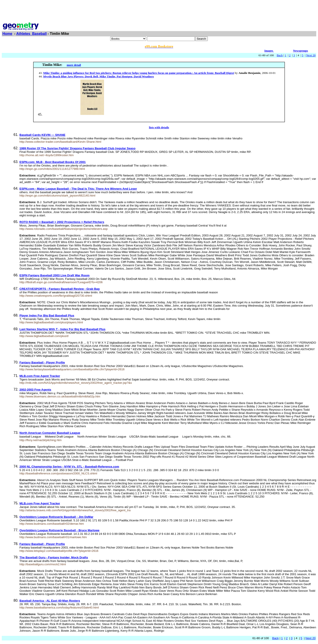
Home (7, 34)
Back (280, 55)
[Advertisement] (159, 12)
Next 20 (311, 55)
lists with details (159, 127)
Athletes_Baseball (32, 34)
